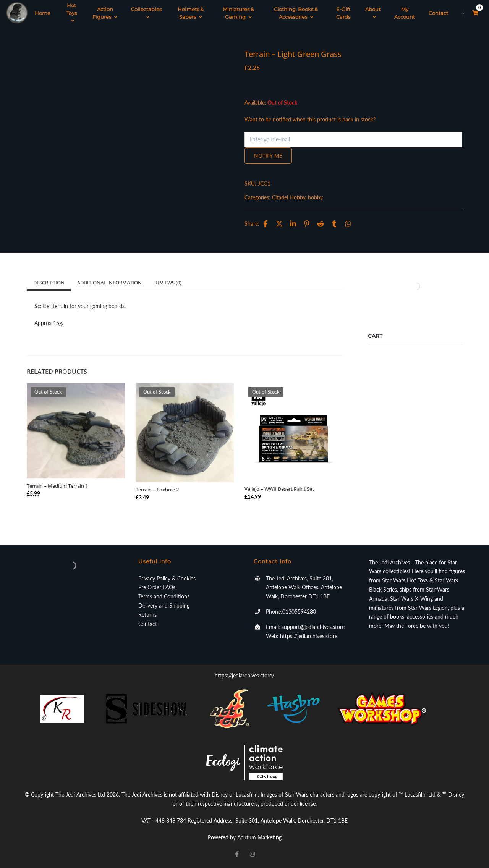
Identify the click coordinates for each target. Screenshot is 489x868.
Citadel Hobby (289, 197)
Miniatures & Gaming (238, 13)
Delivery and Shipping (164, 605)
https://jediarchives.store (309, 636)
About (373, 13)
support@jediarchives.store (313, 627)
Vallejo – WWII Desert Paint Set (279, 489)
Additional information (109, 283)
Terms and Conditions (164, 596)
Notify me (268, 156)
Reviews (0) (168, 283)
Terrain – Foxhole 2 (157, 490)
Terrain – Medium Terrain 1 (57, 486)
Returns (147, 615)
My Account (405, 13)
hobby (315, 197)
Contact (438, 13)
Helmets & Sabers (191, 13)
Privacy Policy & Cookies (167, 578)
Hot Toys (72, 13)
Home (43, 13)
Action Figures (105, 13)
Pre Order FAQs (157, 587)
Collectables (146, 13)
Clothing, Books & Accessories (296, 13)
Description (49, 283)
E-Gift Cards (343, 13)
